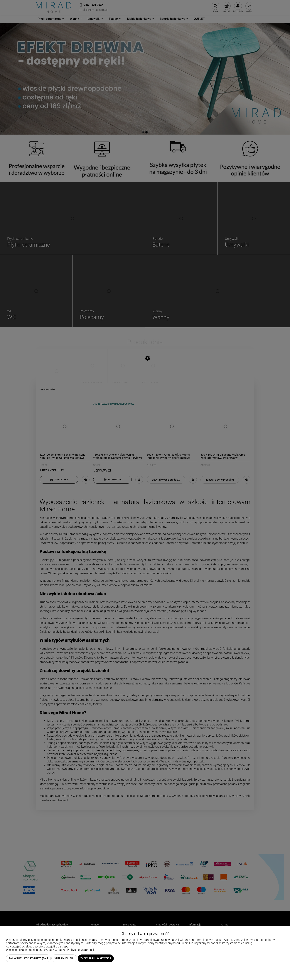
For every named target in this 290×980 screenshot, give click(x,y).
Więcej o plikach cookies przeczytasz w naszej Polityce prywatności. (50, 950)
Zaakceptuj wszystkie (96, 958)
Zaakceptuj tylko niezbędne (28, 958)
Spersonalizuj (64, 958)
